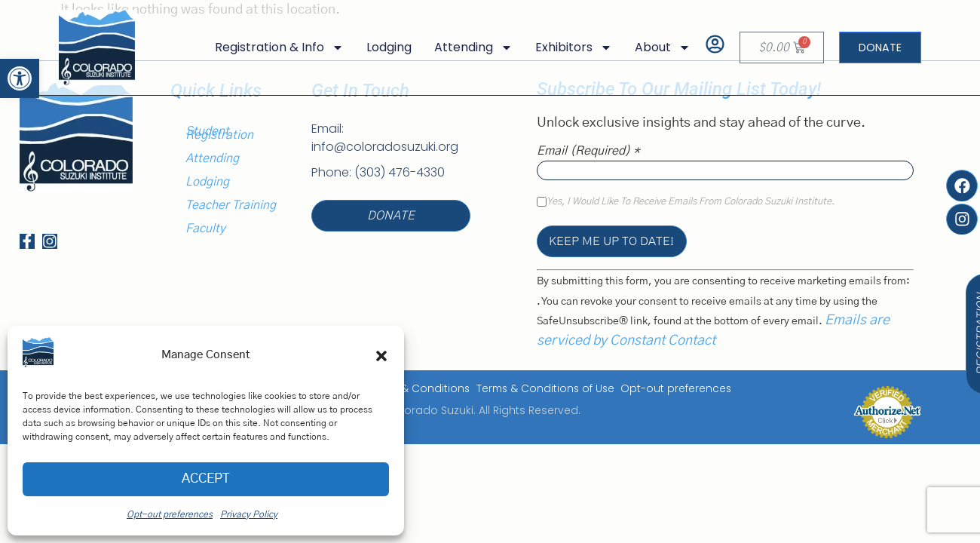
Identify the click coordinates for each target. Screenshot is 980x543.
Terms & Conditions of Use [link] (543, 389)
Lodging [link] (382, 47)
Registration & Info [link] (273, 48)
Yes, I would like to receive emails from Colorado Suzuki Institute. (691, 202)
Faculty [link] (205, 229)
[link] (20, 78)
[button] (381, 356)
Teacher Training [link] (231, 205)
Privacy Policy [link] (249, 514)
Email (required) (588, 151)
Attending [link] (467, 48)
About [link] (656, 48)
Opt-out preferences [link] (170, 514)
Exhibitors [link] (567, 48)
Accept (206, 479)
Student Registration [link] (219, 133)
